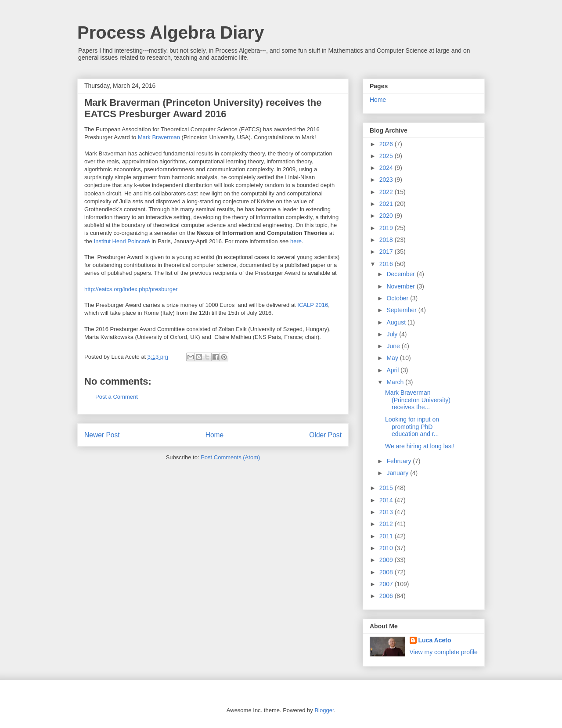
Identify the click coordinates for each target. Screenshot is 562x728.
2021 (387, 204)
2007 (387, 584)
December (401, 274)
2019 (387, 228)
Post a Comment (117, 397)
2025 (387, 156)
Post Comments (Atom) (230, 457)
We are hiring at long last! (420, 446)
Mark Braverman (159, 137)
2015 (387, 488)
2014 (387, 500)
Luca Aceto (435, 640)
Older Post (325, 435)
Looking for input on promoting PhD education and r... (412, 427)
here (296, 241)
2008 (387, 572)
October (398, 298)
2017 (387, 252)
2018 (387, 240)
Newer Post (102, 435)
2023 (387, 180)
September (402, 310)
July (393, 334)
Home (215, 435)
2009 (387, 560)
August (397, 322)
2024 (387, 168)
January (398, 473)
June (394, 346)
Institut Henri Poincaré (122, 241)
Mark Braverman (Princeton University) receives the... (418, 400)
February (400, 461)
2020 (387, 216)
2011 (387, 536)
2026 (387, 144)
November (401, 286)
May (393, 358)
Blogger (324, 710)
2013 (387, 512)
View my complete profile (444, 652)
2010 (387, 548)
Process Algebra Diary (171, 32)
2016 (387, 264)
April (393, 370)
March (396, 382)
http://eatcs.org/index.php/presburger (131, 289)
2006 (387, 596)
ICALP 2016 (313, 305)
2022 (387, 192)
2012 (387, 524)
